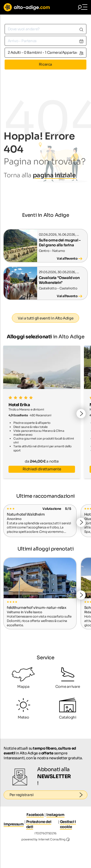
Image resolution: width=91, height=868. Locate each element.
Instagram (55, 815)
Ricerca (45, 64)
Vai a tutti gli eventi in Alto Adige (46, 318)
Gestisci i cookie (68, 824)
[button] (81, 414)
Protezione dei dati (39, 824)
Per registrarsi (49, 795)
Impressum (14, 824)
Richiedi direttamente (42, 469)
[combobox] (45, 29)
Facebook (35, 815)
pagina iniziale (54, 175)
